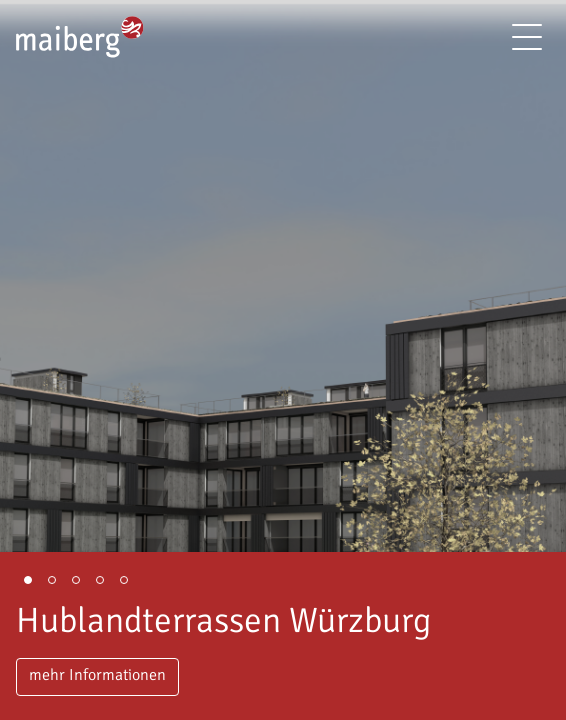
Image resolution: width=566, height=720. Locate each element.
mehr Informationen (97, 675)
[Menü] (527, 37)
